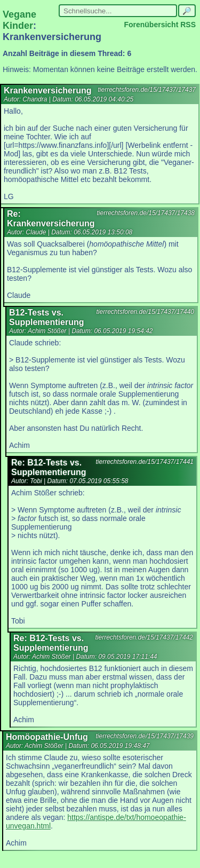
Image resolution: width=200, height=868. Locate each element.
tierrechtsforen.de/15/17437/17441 (145, 462)
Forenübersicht (151, 25)
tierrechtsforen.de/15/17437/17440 (145, 312)
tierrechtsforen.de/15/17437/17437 (147, 90)
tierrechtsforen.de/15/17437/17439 (145, 736)
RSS (188, 25)
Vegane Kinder (19, 20)
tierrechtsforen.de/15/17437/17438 (146, 213)
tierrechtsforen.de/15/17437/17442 (144, 637)
